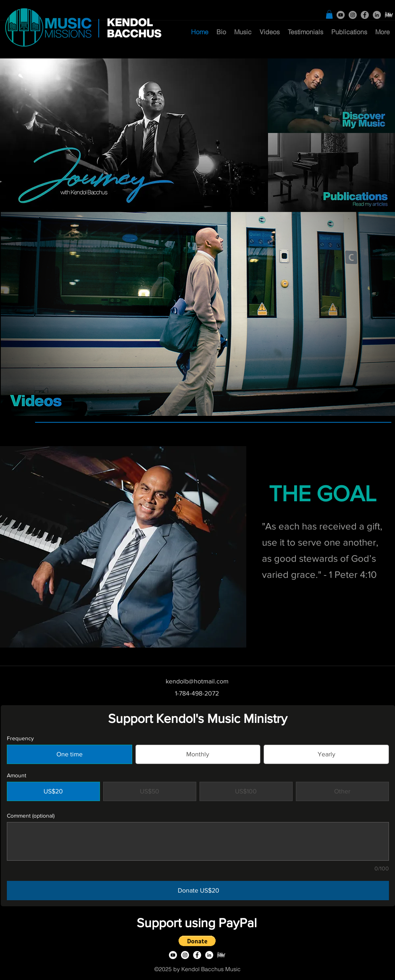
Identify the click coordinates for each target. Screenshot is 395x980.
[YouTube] (341, 15)
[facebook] (365, 15)
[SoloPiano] (389, 15)
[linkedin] (377, 15)
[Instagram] (353, 15)
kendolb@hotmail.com (197, 681)
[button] (329, 15)
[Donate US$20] (198, 891)
